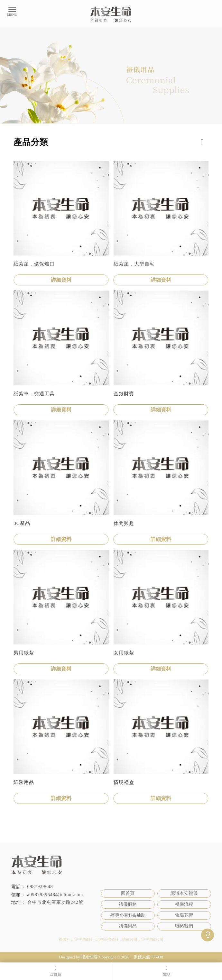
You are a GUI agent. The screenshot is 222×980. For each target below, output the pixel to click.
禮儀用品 (128, 926)
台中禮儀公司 (152, 940)
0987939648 (40, 887)
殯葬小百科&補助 (128, 915)
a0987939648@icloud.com (55, 895)
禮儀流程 (184, 904)
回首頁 (128, 893)
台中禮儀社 (83, 940)
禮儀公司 (130, 940)
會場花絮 (184, 915)
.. (132, 957)
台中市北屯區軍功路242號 (55, 902)
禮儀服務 (128, 904)
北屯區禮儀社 (107, 940)
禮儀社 (64, 940)
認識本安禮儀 (184, 893)
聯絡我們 (184, 926)
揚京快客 (89, 957)
